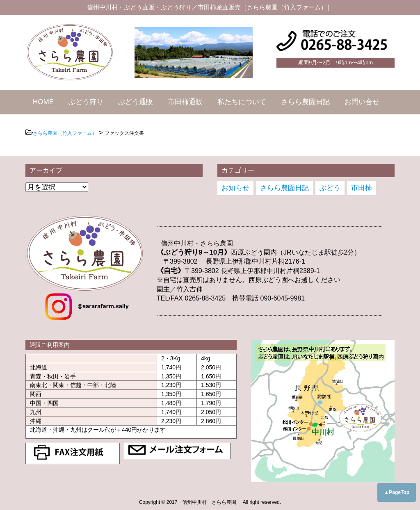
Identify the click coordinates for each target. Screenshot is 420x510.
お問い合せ (362, 102)
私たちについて (242, 102)
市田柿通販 (185, 102)
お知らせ (235, 188)
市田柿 (362, 188)
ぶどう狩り (86, 102)
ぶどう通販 (136, 102)
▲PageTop (397, 492)
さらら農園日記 (305, 102)
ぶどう (330, 188)
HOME (43, 102)
